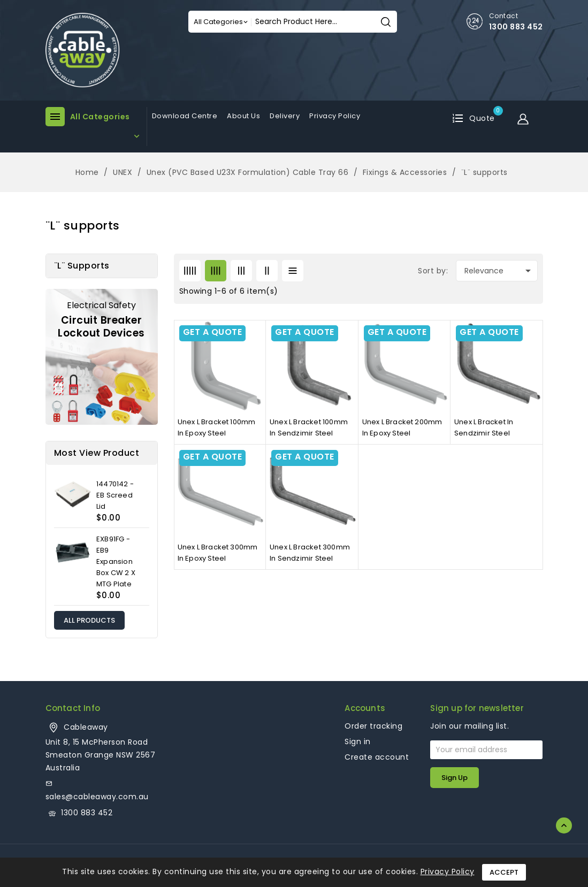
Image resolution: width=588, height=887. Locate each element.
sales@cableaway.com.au (97, 797)
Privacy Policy (448, 871)
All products (89, 620)
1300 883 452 (516, 27)
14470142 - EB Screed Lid (115, 495)
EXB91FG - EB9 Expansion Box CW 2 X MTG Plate (116, 561)
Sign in (358, 741)
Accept (504, 872)
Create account (377, 757)
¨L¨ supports (82, 266)
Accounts (365, 708)
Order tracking (373, 726)
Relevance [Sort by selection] (499, 271)
